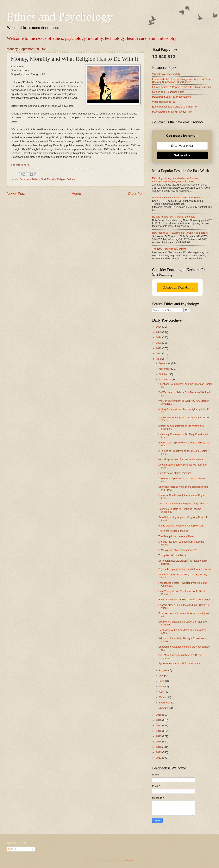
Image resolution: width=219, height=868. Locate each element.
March (163, 697)
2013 (159, 747)
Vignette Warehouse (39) (166, 74)
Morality (51, 179)
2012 (159, 752)
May (162, 686)
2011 (159, 758)
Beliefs (36, 179)
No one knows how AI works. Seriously (174, 217)
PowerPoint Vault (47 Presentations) (172, 97)
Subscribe (182, 155)
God (43, 179)
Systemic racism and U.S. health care (179, 663)
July (161, 676)
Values (71, 179)
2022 (159, 348)
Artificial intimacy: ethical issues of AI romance (178, 197)
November (165, 369)
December (165, 363)
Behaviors (25, 179)
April (162, 692)
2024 (159, 337)
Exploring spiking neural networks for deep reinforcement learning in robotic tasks (176, 180)
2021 (159, 353)
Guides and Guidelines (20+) (168, 92)
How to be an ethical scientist (175, 473)
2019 (159, 715)
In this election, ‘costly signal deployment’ (181, 526)
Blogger (129, 860)
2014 (159, 742)
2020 (159, 359)
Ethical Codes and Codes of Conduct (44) (175, 107)
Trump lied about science (172, 555)
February (164, 703)
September (165, 379)
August (163, 670)
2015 (159, 736)
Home (76, 194)
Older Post (136, 194)
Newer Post (16, 194)
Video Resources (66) (164, 102)
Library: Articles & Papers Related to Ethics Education (182, 87)
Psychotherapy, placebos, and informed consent (185, 569)
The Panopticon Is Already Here (176, 536)
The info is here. (20, 165)
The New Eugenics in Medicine (169, 249)
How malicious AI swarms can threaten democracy (180, 233)
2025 (159, 332)
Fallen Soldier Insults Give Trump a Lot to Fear (184, 600)
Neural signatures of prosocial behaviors (181, 459)
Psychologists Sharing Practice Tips (172, 112)
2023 (159, 343)
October (164, 374)
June (162, 681)
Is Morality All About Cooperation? (177, 550)
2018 (159, 720)
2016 (159, 731)
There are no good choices (173, 531)
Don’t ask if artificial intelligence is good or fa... (184, 503)
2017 (159, 725)
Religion (62, 179)
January (164, 708)
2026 (159, 327)
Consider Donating (178, 287)
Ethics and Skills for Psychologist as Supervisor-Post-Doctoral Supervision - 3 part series (182, 81)
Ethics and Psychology (60, 17)
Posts (13, 849)
